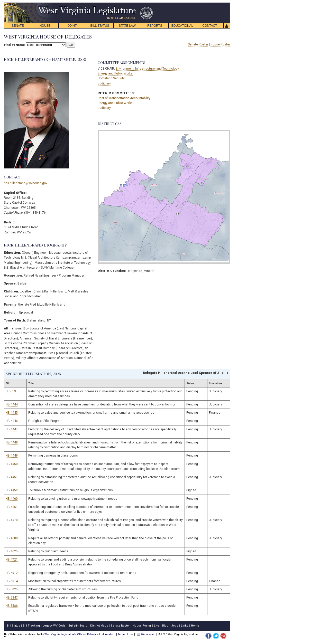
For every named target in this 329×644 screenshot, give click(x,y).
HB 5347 (12, 598)
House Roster (220, 44)
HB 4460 (12, 499)
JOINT (72, 26)
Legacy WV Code (54, 626)
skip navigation (149, 4)
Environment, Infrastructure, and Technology (147, 69)
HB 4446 (12, 421)
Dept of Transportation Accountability (124, 98)
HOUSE (45, 26)
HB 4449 (12, 456)
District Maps (99, 626)
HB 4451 (12, 477)
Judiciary (104, 83)
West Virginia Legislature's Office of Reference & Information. (80, 634)
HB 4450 (12, 464)
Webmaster (146, 634)
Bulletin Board (78, 626)
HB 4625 (12, 551)
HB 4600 (12, 538)
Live (157, 626)
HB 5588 (12, 606)
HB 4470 (12, 520)
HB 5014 (12, 581)
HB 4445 (12, 413)
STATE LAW (127, 26)
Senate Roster (198, 44)
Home (195, 626)
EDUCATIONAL (182, 26)
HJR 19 (11, 391)
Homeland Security (111, 78)
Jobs (175, 626)
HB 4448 (12, 442)
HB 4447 (12, 429)
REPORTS (155, 26)
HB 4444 (12, 404)
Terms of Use (126, 634)
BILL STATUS (100, 26)
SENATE (18, 26)
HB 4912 (12, 573)
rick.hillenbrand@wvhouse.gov (26, 183)
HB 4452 (12, 490)
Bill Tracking (31, 626)
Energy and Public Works (115, 73)
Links (185, 626)
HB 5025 (12, 589)
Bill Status (13, 626)
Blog (165, 626)
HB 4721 (12, 560)
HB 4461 (12, 507)
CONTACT (210, 26)
